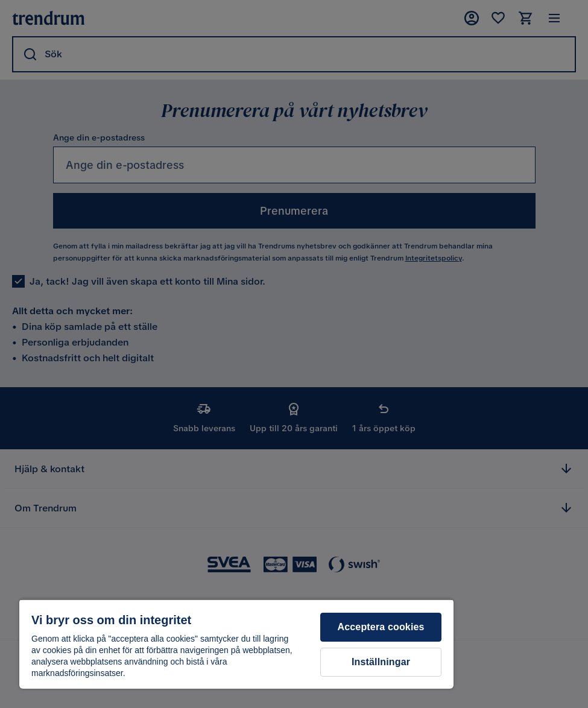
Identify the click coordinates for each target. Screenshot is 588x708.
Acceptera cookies (381, 627)
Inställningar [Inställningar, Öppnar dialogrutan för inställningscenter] (381, 662)
